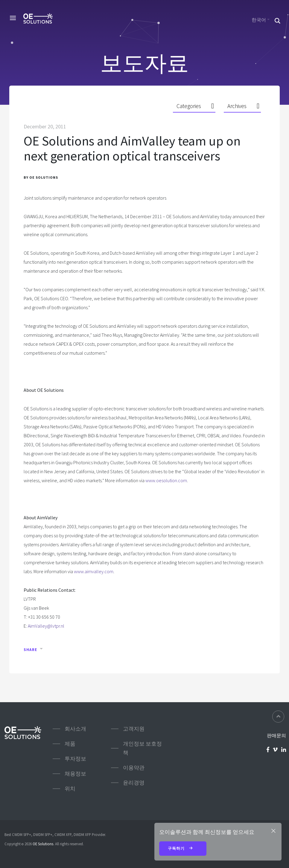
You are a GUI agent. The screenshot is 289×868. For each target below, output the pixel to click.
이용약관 (134, 768)
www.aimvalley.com (94, 571)
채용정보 (75, 774)
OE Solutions (43, 844)
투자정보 (75, 759)
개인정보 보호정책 (142, 748)
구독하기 (183, 849)
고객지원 (134, 729)
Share (30, 650)
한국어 (259, 20)
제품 (70, 744)
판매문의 (276, 735)
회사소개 (75, 729)
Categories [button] (189, 106)
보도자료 (144, 63)
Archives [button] (237, 106)
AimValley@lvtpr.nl (46, 626)
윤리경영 (134, 783)
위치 (70, 789)
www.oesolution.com (166, 480)
